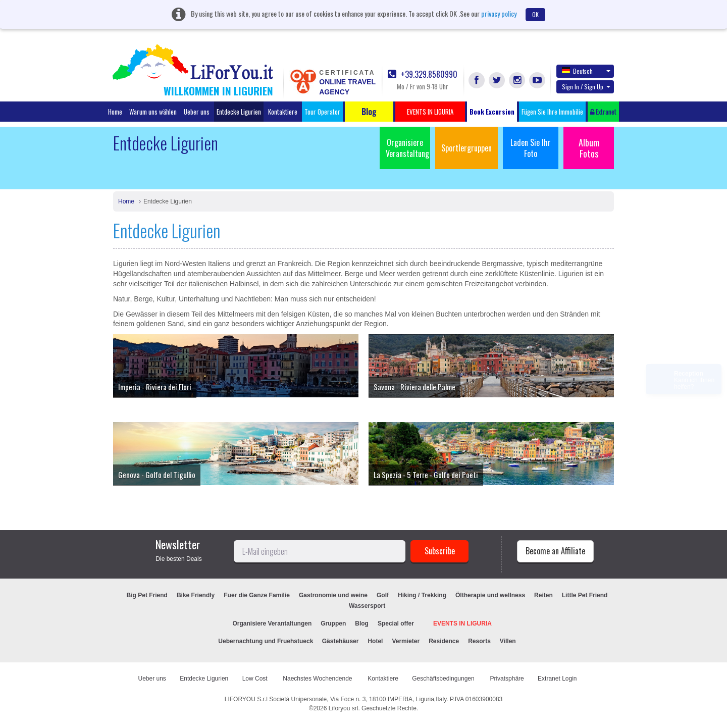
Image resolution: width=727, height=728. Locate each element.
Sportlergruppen (466, 148)
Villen (508, 641)
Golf (383, 595)
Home (115, 112)
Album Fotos (589, 148)
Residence (444, 641)
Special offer (396, 623)
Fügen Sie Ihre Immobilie (552, 112)
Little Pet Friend (585, 595)
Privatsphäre (507, 679)
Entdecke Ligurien (239, 112)
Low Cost (256, 679)
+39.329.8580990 (423, 74)
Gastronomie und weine (333, 595)
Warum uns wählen (153, 112)
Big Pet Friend (147, 595)
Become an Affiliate (555, 551)
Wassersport (367, 606)
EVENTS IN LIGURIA (462, 623)
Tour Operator (322, 112)
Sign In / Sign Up (586, 87)
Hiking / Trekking (422, 595)
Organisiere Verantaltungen (272, 623)
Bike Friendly (196, 595)
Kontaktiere (283, 112)
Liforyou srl (344, 708)
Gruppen (333, 623)
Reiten (543, 595)
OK (535, 14)
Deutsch (586, 71)
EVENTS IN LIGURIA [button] (430, 112)
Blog (362, 623)
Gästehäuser (341, 641)
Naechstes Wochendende (318, 679)
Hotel (375, 641)
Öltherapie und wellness (490, 595)
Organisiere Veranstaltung (407, 148)
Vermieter (406, 641)
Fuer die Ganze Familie (257, 595)
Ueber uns (197, 112)
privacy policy (499, 13)
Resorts (479, 641)
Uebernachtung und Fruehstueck (266, 641)
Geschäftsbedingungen (444, 679)
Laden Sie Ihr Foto (531, 148)
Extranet (603, 112)
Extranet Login (557, 679)
